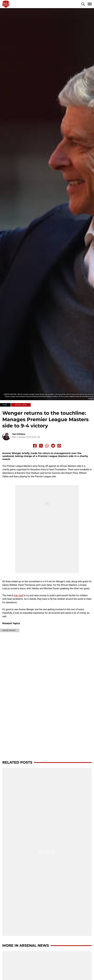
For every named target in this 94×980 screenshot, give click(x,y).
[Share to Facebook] (35, 446)
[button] (83, 4)
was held (18, 595)
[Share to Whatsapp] (47, 446)
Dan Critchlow (19, 434)
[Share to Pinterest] (59, 446)
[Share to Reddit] (53, 446)
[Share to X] (41, 446)
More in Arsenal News (26, 945)
